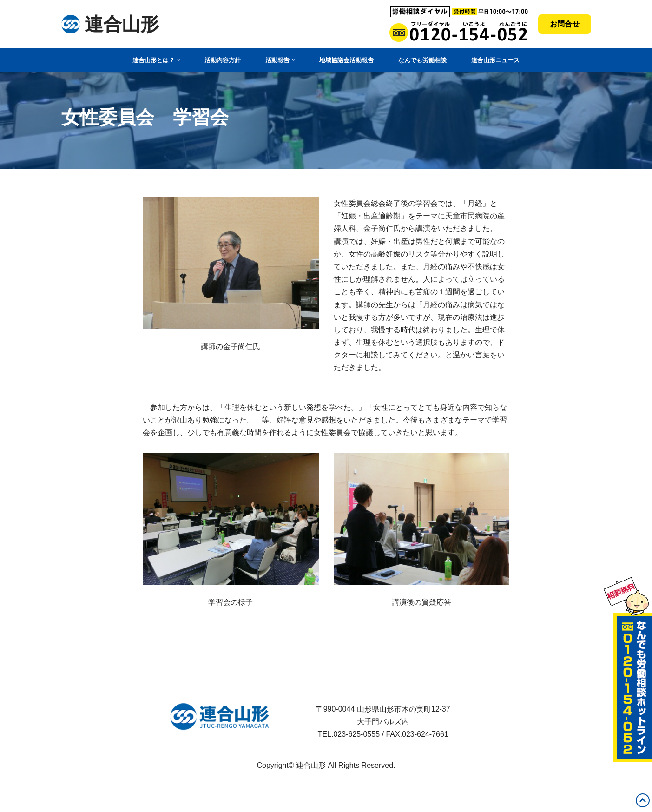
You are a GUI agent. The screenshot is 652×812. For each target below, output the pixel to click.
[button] (178, 60)
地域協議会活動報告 (346, 60)
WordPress (80, 800)
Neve (70, 788)
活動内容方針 (223, 60)
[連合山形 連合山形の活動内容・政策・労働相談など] (110, 24)
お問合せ (565, 24)
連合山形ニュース (495, 60)
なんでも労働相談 (422, 60)
